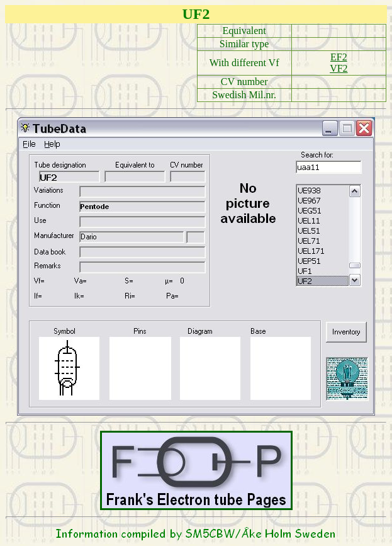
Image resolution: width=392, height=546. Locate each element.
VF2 (339, 68)
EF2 (339, 57)
